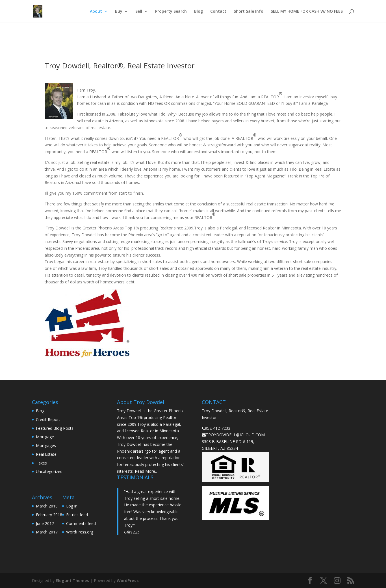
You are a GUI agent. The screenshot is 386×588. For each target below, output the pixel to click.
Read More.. (146, 471)
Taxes (41, 463)
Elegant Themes (72, 581)
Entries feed (77, 515)
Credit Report (48, 419)
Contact (218, 12)
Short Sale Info (249, 12)
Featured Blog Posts (55, 428)
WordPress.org (80, 532)
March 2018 (47, 506)
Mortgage (45, 437)
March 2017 (47, 532)
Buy (119, 12)
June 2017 (45, 523)
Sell (139, 12)
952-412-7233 (218, 428)
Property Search (171, 12)
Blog (199, 12)
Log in (72, 506)
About (96, 12)
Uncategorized (49, 471)
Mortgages (46, 445)
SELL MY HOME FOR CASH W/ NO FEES (307, 12)
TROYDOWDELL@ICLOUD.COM (235, 435)
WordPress (128, 581)
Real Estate (46, 454)
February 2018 (49, 515)
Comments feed (81, 523)
